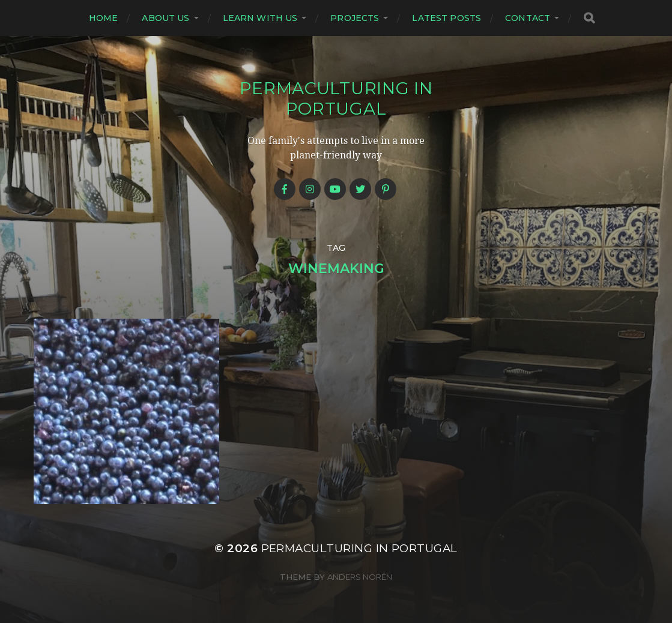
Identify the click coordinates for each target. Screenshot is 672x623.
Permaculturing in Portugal (336, 98)
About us (165, 18)
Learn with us (260, 18)
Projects (355, 18)
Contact (528, 18)
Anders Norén (360, 577)
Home (104, 18)
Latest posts (446, 18)
